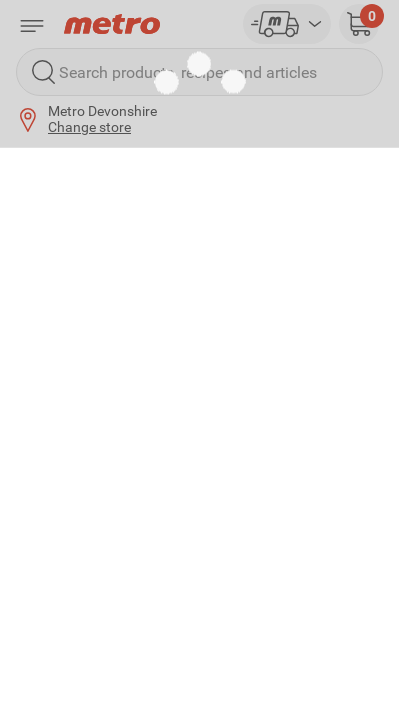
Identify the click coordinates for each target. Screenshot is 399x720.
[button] (359, 24)
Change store (89, 127)
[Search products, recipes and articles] (199, 72)
